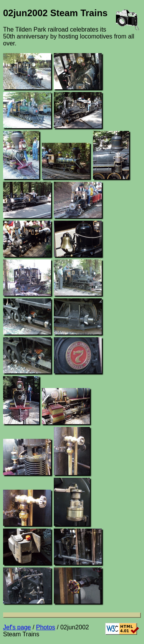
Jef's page (17, 627)
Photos (46, 627)
